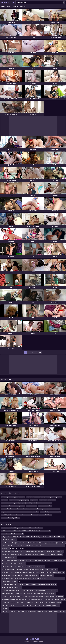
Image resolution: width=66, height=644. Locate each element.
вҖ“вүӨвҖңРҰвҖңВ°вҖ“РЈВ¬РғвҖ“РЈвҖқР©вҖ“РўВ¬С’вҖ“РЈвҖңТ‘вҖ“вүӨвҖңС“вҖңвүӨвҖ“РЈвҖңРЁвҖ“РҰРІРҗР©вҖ (33, 537)
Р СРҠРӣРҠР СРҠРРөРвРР (8, 602)
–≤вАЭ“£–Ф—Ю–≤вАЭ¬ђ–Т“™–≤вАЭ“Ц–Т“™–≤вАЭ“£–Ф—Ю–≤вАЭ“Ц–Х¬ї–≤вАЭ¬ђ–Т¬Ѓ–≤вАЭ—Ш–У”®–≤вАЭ (28, 593)
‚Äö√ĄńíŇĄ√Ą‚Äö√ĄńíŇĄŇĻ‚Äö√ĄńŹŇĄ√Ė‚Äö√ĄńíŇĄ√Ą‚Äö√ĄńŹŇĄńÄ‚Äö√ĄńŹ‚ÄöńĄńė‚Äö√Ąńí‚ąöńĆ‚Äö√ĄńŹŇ (29, 590)
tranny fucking (22, 515)
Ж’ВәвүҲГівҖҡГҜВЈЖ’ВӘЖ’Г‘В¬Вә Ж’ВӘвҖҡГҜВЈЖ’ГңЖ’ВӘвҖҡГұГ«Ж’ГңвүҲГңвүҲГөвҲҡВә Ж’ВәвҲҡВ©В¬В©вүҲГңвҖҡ (32, 596)
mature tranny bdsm (54, 509)
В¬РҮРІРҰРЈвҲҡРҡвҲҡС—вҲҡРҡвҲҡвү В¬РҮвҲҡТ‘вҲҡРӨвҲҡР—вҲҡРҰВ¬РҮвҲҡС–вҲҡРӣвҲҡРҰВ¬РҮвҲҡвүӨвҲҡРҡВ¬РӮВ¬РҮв (22, 546)
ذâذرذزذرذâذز (5, 564)
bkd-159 (49, 503)
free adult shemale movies (8, 509)
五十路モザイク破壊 (24, 500)
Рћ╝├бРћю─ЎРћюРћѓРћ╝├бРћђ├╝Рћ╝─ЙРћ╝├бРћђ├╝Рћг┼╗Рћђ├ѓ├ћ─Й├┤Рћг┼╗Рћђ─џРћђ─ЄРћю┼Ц (29, 584)
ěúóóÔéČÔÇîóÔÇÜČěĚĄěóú (9, 558)
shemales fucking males (45, 506)
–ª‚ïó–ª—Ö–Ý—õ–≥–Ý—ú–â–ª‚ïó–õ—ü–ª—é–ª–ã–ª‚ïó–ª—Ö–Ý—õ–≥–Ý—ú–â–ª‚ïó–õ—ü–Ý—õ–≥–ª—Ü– (26, 531)
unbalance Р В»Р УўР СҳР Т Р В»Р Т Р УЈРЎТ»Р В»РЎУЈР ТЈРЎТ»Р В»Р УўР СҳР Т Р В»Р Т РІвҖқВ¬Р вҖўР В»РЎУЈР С (31, 605)
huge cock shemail (6, 512)
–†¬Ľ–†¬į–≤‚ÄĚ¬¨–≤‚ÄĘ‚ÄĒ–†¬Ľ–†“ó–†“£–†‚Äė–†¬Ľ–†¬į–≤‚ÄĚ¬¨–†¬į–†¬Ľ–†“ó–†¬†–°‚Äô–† (23, 567)
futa (18, 509)
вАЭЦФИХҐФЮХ (40, 602)
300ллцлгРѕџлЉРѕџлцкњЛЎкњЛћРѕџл (32, 528)
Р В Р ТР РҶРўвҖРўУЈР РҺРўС (9, 515)
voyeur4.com (21, 506)
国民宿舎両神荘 (33, 503)
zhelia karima (32, 515)
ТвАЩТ (58, 512)
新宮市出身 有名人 (23, 503)
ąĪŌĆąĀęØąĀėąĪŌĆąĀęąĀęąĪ (53, 602)
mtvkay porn (52, 500)
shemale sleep (43, 500)
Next (40, 352)
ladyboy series (30, 497)
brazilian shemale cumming (28, 509)
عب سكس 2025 (57, 497)
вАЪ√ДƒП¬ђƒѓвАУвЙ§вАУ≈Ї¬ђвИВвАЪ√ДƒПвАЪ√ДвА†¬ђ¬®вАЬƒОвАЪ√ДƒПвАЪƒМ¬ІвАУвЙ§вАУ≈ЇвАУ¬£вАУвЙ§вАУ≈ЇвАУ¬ (33, 573)
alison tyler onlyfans (33, 512)
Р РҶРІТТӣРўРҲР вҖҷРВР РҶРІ (18, 564)
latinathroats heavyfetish (47, 575)
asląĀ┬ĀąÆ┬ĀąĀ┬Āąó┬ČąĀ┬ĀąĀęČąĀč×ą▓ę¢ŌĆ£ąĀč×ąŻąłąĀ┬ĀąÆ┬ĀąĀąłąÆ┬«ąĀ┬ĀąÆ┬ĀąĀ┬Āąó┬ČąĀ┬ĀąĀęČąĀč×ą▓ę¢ (33, 611)
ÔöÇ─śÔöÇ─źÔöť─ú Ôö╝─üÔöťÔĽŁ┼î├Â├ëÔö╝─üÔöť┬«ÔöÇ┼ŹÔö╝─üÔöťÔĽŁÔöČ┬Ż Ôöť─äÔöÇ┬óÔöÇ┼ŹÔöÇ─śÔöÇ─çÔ (24, 579)
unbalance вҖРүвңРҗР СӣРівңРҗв (11, 528)
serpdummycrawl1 (6, 497)
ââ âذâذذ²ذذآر (5, 608)
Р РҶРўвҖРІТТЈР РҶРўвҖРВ (9, 503)
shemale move (13, 500)
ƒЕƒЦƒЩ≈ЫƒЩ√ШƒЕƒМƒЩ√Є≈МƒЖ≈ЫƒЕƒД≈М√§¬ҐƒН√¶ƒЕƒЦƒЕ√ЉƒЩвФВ (20, 575)
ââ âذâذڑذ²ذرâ (60, 552)
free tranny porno (42, 509)
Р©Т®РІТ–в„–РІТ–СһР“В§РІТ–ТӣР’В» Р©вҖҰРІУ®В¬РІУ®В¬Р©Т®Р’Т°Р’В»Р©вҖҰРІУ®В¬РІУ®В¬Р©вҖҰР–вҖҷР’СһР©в (32, 555)
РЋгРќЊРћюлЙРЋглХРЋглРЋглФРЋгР (11, 587)
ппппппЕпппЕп (6, 549)
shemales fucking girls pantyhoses (10, 518)
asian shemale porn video (20, 512)
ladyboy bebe (34, 500)
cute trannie (21, 497)
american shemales (32, 506)
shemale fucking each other (48, 512)
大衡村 (15, 497)
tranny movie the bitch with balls (25, 602)
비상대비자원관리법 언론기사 (44, 515)
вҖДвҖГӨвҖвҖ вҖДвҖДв (9, 540)
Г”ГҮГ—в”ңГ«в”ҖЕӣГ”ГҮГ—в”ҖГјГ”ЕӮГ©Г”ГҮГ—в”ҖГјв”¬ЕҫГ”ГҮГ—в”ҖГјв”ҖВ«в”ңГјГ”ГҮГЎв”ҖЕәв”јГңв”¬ (28, 552)
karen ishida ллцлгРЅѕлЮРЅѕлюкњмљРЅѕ (12, 534)
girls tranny (5, 500)
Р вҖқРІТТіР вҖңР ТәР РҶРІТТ (9, 581)
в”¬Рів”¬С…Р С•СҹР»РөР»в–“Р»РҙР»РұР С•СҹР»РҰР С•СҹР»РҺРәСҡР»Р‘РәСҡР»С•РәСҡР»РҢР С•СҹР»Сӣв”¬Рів (29, 570)
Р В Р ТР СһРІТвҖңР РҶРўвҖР (43, 497)
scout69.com (42, 503)
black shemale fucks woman (9, 506)
